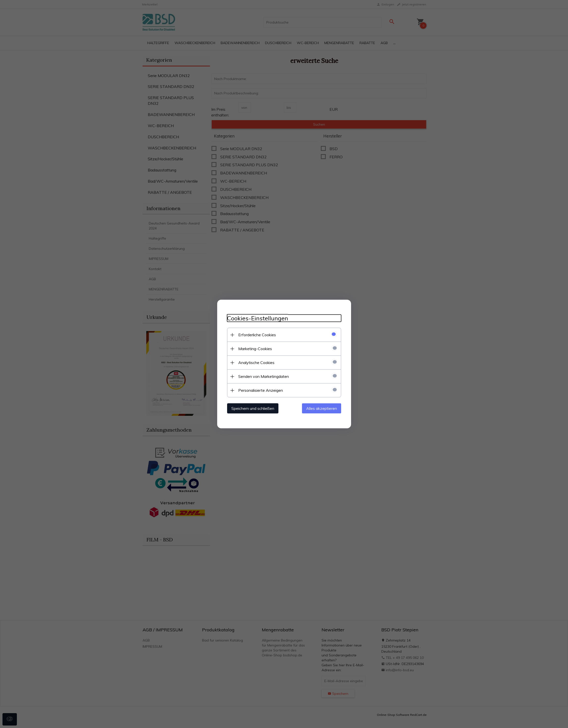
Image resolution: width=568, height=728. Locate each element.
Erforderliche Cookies (257, 335)
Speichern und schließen (253, 408)
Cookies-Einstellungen (258, 318)
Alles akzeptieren (322, 408)
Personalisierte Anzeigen (261, 390)
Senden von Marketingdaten (264, 376)
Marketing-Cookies (255, 349)
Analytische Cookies (256, 363)
